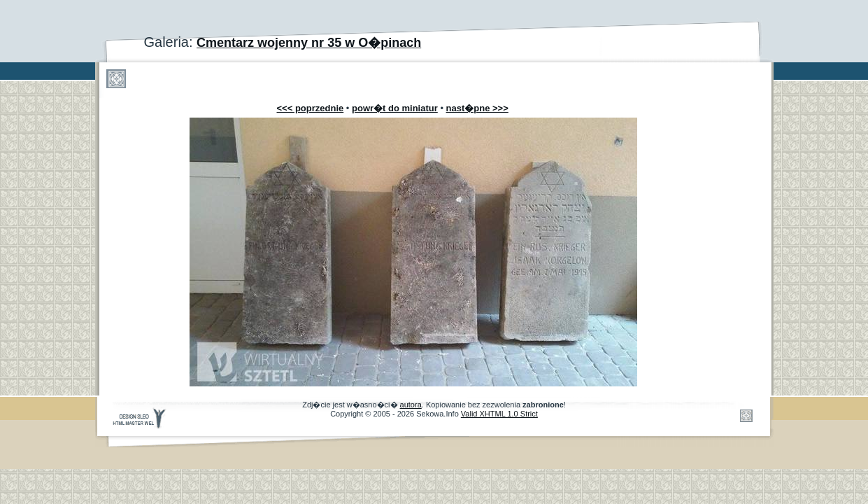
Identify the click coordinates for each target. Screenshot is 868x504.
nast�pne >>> (477, 108)
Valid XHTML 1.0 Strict (499, 414)
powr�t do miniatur (395, 108)
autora (411, 405)
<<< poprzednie (311, 108)
